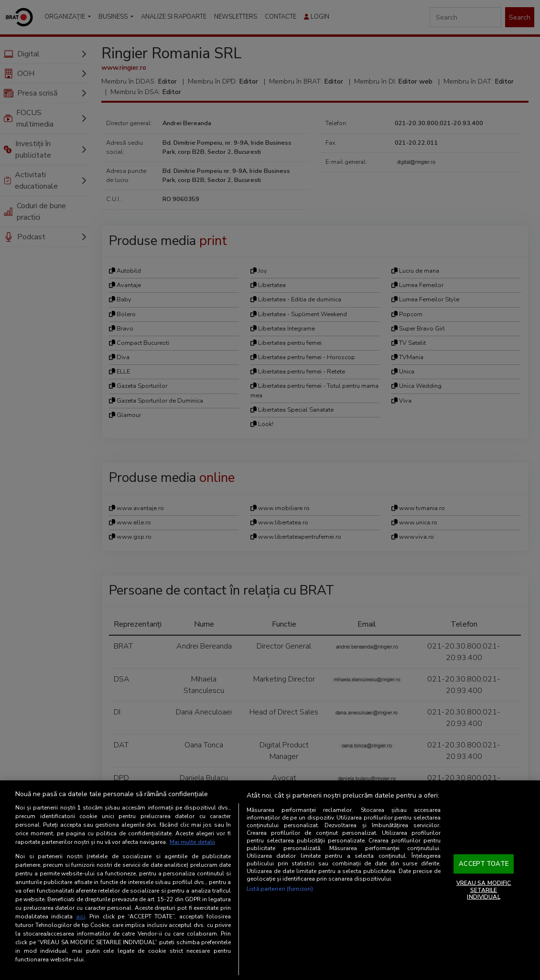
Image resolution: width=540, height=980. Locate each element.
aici (81, 916)
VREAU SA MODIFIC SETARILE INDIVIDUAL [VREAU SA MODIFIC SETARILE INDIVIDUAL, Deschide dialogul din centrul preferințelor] (484, 890)
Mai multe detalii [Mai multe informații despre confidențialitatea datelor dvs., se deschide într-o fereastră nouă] (192, 842)
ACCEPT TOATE (484, 863)
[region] (270, 880)
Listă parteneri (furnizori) (280, 889)
